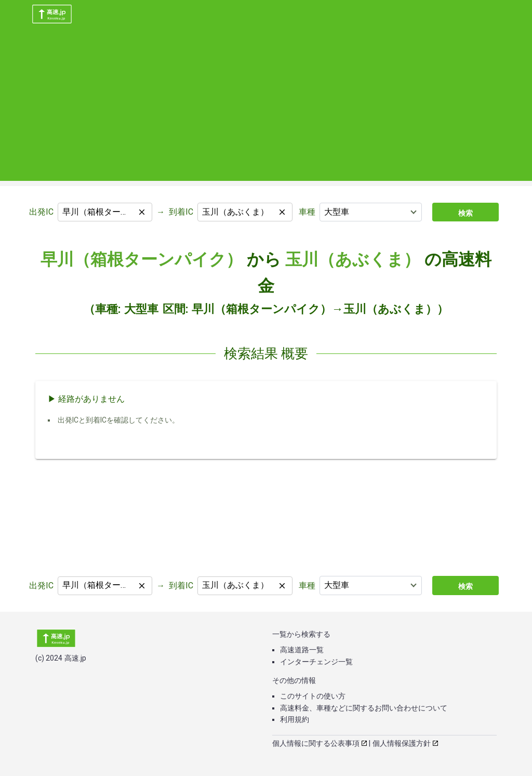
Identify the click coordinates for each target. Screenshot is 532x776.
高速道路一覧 (302, 650)
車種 (307, 212)
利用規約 (295, 719)
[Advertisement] (266, 108)
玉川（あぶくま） (353, 259)
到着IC (181, 212)
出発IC (41, 212)
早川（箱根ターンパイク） (142, 259)
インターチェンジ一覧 (316, 662)
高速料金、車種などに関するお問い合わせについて (364, 708)
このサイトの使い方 (313, 696)
